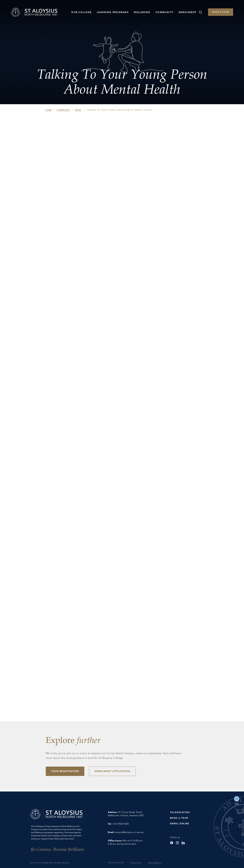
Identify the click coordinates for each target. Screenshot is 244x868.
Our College (81, 12)
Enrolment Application (112, 771)
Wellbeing (142, 12)
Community (164, 12)
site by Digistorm (155, 863)
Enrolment (188, 12)
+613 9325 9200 (120, 824)
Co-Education (180, 812)
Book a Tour (221, 12)
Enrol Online (180, 824)
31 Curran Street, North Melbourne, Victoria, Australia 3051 (126, 814)
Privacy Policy (136, 863)
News (78, 110)
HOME (49, 110)
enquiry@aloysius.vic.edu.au (129, 832)
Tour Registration (65, 771)
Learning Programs (113, 12)
